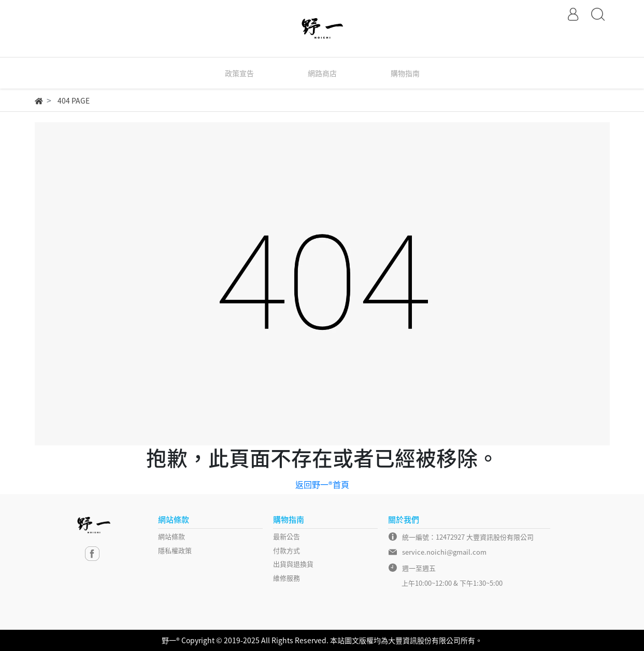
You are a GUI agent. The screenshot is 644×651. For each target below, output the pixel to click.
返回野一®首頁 (322, 484)
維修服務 (287, 578)
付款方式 (287, 550)
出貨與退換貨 (293, 564)
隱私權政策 (175, 550)
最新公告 (287, 536)
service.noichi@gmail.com (444, 552)
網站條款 (171, 536)
